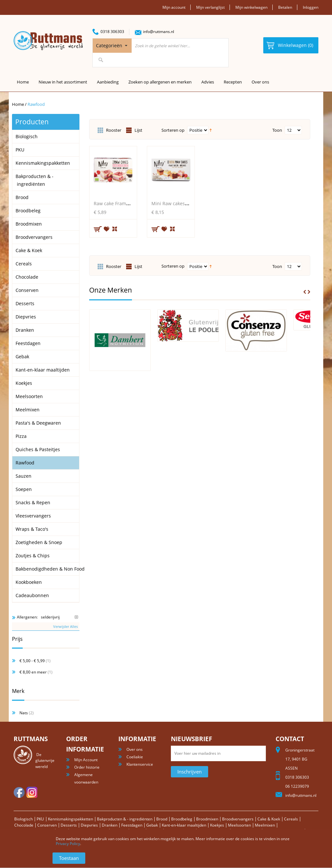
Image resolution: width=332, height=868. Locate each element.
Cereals (291, 819)
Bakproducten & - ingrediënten (125, 819)
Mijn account (174, 7)
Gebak (152, 825)
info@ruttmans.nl (159, 32)
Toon (277, 130)
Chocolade (24, 825)
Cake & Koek (269, 819)
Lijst (138, 130)
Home (18, 104)
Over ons (260, 82)
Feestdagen (132, 825)
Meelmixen (265, 825)
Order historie (87, 767)
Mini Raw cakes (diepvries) (180, 203)
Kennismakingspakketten (71, 819)
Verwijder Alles (65, 626)
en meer (33, 672)
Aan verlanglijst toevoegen (107, 229)
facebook (19, 792)
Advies (208, 82)
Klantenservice (140, 764)
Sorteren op (173, 130)
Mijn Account (86, 760)
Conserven (47, 825)
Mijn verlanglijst (210, 7)
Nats (24, 713)
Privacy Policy (68, 844)
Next (309, 292)
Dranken (110, 825)
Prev (305, 292)
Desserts (69, 825)
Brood (162, 819)
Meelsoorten (239, 825)
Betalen (285, 7)
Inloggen (311, 7)
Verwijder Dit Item (76, 617)
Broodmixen (207, 819)
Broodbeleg (182, 819)
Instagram (32, 792)
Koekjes (217, 825)
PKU (40, 819)
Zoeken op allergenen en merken (160, 82)
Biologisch (24, 819)
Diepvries (89, 825)
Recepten (233, 82)
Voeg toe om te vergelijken (115, 228)
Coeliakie (135, 757)
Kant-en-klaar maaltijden (184, 825)
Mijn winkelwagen (251, 7)
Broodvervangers (238, 819)
